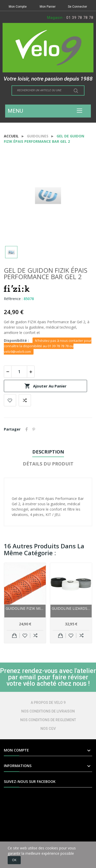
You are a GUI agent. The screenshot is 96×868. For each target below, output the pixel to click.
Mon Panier (48, 7)
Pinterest (34, 429)
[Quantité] (19, 372)
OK (14, 860)
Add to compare (25, 400)
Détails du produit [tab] (48, 464)
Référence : (13, 299)
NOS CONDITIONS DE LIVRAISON (48, 711)
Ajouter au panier (45, 386)
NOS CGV (48, 729)
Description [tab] (48, 452)
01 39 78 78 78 (80, 18)
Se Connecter (77, 7)
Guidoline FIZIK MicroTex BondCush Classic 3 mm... (25, 608)
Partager (27, 429)
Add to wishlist (10, 400)
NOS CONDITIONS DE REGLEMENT (48, 720)
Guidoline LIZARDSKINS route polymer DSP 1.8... (71, 608)
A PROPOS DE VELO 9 (48, 703)
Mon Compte (18, 7)
